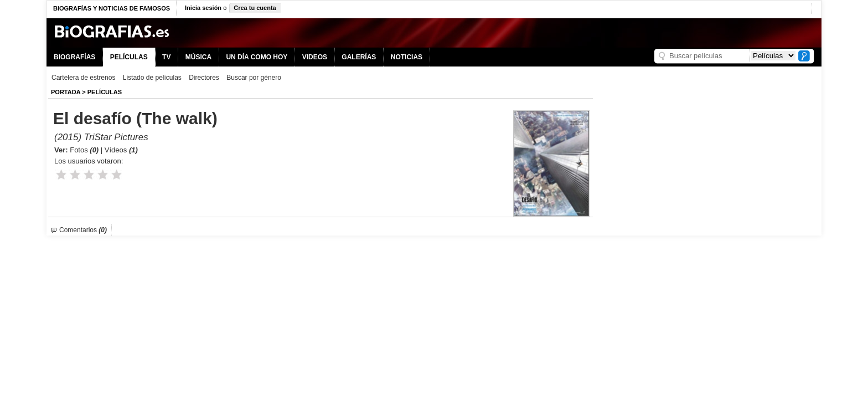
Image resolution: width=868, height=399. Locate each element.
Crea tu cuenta (255, 8)
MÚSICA (198, 57)
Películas (105, 92)
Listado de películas (152, 78)
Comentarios (83, 230)
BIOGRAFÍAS (74, 57)
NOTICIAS (407, 57)
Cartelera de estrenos (83, 78)
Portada (66, 92)
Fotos (84, 150)
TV (166, 57)
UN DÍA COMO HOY (257, 57)
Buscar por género (254, 78)
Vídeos (121, 150)
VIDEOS (315, 57)
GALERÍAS (359, 57)
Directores (204, 78)
